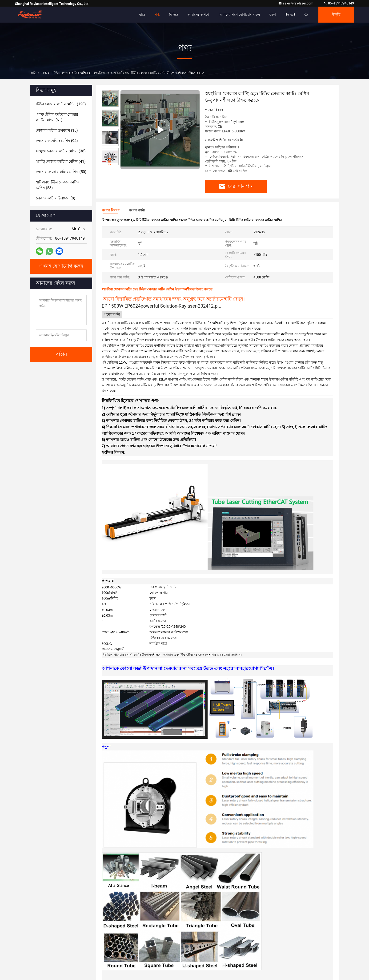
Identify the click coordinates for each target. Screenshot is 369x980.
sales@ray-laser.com (296, 3)
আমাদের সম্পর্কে (199, 15)
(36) (61, 151)
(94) (57, 141)
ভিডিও (174, 15)
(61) (57, 117)
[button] (110, 163)
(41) (61, 161)
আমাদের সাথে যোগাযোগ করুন (239, 15)
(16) (57, 130)
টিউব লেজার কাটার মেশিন (70, 73)
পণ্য (157, 15)
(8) (56, 198)
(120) (61, 104)
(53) (58, 185)
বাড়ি (142, 15)
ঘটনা (273, 15)
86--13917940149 (339, 3)
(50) (61, 172)
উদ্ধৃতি (336, 14)
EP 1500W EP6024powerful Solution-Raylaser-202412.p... (161, 306)
